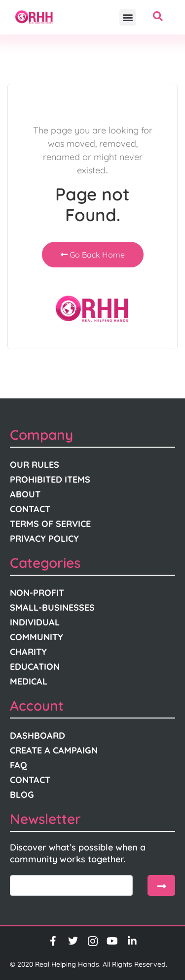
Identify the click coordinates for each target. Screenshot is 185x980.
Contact (30, 509)
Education (35, 667)
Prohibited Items (50, 479)
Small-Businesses (52, 607)
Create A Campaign (54, 750)
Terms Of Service (50, 524)
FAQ (18, 765)
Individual (35, 622)
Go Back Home (93, 255)
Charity (28, 652)
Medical (29, 681)
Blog (22, 795)
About (25, 494)
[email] (71, 885)
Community (37, 637)
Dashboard (37, 735)
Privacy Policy (44, 539)
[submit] (161, 885)
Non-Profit (37, 593)
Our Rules (35, 465)
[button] (128, 17)
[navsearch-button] (158, 17)
